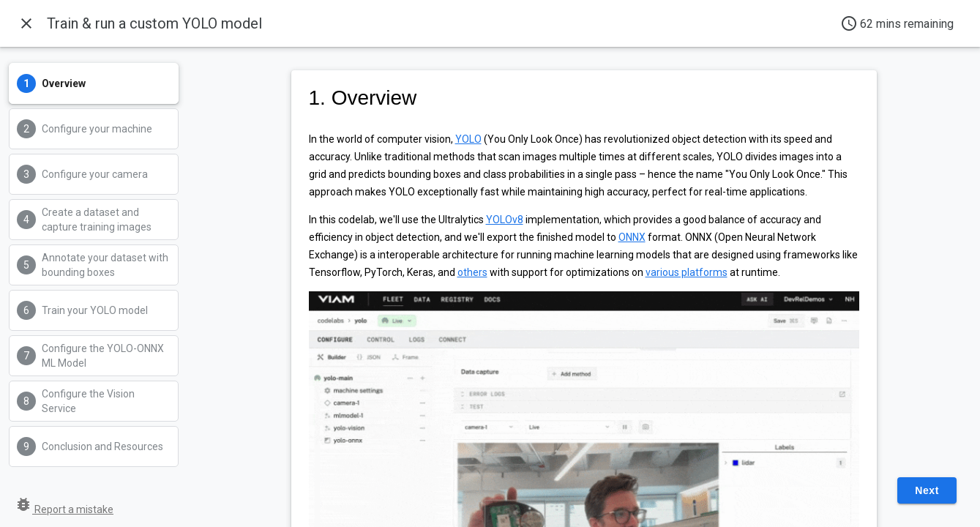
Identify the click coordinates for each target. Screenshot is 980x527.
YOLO (468, 139)
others (472, 272)
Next (927, 490)
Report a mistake (64, 509)
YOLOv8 (505, 220)
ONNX (632, 237)
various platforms (687, 272)
